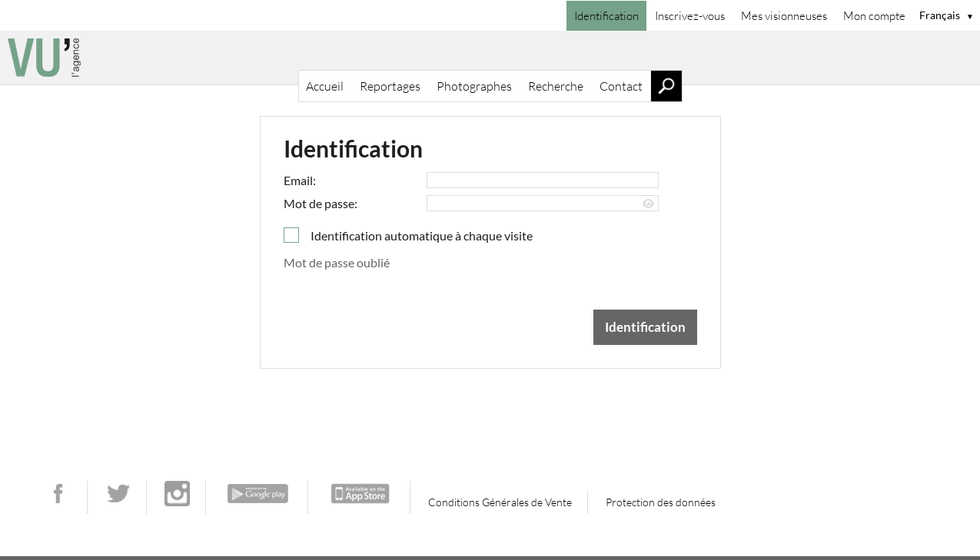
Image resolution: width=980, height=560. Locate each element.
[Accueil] (490, 58)
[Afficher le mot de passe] (648, 204)
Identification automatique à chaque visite (422, 235)
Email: (300, 180)
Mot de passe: (321, 203)
